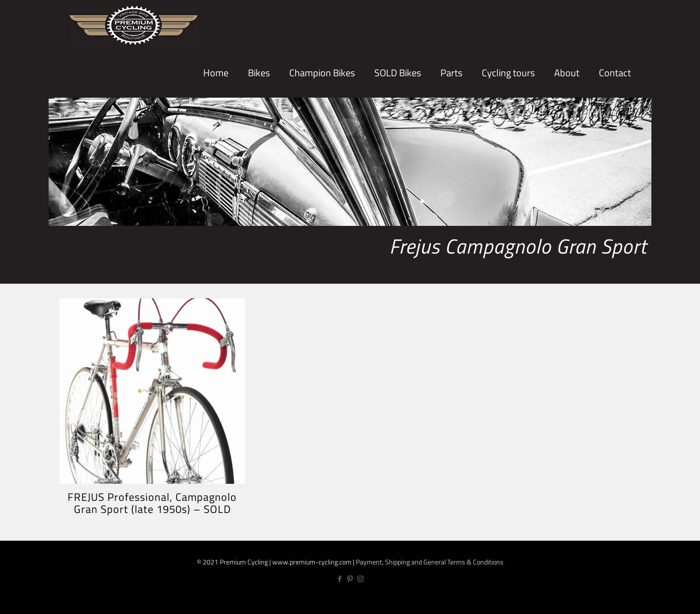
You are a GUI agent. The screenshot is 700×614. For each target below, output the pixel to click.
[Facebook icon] (340, 579)
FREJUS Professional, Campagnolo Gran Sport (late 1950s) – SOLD (152, 503)
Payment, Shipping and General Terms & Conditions (430, 562)
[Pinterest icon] (350, 579)
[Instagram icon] (360, 579)
